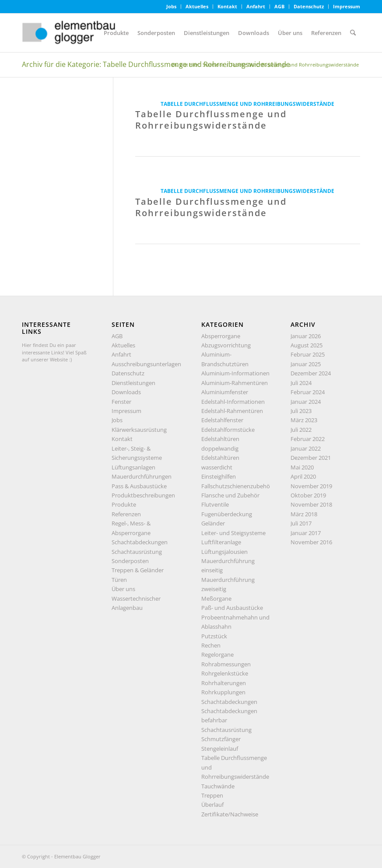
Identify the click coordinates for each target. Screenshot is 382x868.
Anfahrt (256, 6)
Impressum (347, 6)
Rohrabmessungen (226, 664)
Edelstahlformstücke (228, 430)
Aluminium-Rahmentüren (235, 383)
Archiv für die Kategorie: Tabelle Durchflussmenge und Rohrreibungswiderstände (156, 64)
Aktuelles (197, 6)
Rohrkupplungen (223, 692)
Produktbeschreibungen (143, 495)
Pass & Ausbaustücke (139, 486)
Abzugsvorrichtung (226, 345)
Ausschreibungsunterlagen (146, 364)
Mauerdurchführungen (142, 476)
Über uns (123, 589)
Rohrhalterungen (224, 683)
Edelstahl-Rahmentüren (232, 411)
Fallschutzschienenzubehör (237, 486)
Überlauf (212, 805)
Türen (119, 580)
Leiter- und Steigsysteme (233, 533)
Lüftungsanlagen (133, 467)
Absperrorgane (221, 336)
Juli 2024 (301, 383)
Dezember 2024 (311, 373)
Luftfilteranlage (221, 542)
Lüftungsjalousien (224, 552)
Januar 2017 (306, 533)
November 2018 (311, 504)
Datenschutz (309, 6)
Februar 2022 (308, 439)
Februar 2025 (308, 354)
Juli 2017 (301, 523)
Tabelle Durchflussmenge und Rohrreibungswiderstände (247, 104)
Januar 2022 (306, 448)
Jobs (171, 6)
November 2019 (311, 486)
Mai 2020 (302, 467)
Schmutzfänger (221, 739)
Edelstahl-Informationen (233, 402)
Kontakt (227, 6)
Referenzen (126, 514)
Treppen (212, 795)
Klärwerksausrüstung (139, 430)
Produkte (124, 504)
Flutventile (215, 504)
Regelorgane (217, 654)
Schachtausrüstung (137, 552)
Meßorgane (216, 598)
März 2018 (304, 514)
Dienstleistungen (133, 383)
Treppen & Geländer (138, 570)
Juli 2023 (301, 411)
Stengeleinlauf (220, 749)
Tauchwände (218, 786)
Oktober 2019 (308, 495)
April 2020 (303, 476)
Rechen (211, 645)
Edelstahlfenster (222, 420)
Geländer (213, 523)
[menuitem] (172, 7)
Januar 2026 (306, 336)
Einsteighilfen (219, 476)
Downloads (126, 392)
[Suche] (353, 33)
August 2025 (307, 345)
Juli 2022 (301, 430)
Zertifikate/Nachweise (230, 814)
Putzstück (214, 636)
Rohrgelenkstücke (225, 673)
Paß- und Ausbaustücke (232, 608)
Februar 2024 (308, 392)
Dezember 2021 (311, 458)
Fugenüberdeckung (227, 514)
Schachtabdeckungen (140, 542)
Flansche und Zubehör (230, 495)
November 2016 (311, 542)
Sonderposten (130, 561)
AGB (279, 6)
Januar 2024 (306, 402)
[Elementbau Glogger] (88, 33)
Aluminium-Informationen (235, 373)
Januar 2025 (306, 364)
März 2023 (304, 420)
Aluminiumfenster (225, 392)
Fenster (121, 402)
